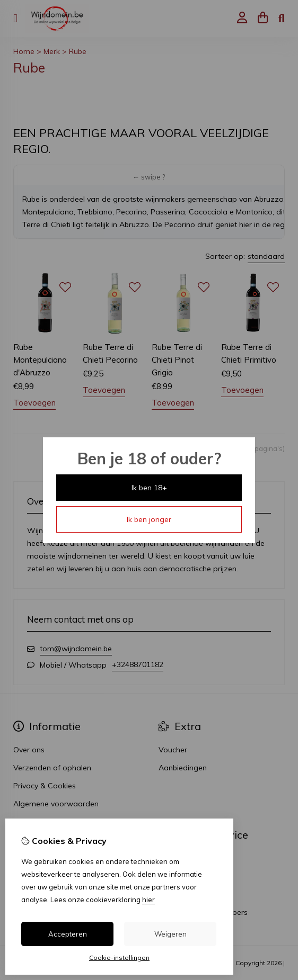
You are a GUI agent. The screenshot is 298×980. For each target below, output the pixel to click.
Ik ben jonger (149, 519)
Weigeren (170, 934)
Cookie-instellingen (119, 957)
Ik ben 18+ (149, 488)
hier (148, 900)
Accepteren (68, 934)
